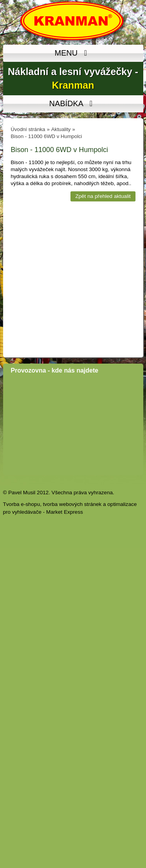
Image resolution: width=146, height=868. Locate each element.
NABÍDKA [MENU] (73, 104)
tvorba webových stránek (72, 504)
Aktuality (61, 129)
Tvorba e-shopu (22, 504)
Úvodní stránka (28, 129)
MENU (73, 53)
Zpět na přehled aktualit (103, 196)
